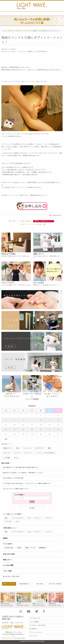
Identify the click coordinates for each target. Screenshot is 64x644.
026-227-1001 (56, 605)
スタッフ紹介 (7, 571)
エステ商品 (7, 458)
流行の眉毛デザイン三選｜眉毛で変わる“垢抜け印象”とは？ (21, 467)
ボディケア (7, 453)
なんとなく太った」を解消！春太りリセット (16, 489)
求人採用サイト (34, 629)
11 (6, 425)
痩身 (49, 448)
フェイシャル (27, 448)
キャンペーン (28, 453)
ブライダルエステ (35, 618)
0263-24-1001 (9, 638)
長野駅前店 (42, 548)
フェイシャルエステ (18, 518)
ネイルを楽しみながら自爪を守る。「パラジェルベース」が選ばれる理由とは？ (27, 483)
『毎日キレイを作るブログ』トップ (44, 221)
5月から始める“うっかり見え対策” (13, 478)
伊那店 (19, 548)
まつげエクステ (39, 448)
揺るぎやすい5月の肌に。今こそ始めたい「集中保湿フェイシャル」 (23, 473)
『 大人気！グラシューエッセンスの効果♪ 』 (32, 224)
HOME (32, 508)
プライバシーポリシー (36, 632)
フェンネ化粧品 (34, 622)
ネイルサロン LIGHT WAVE (37, 625)
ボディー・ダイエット (34, 518)
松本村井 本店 (9, 548)
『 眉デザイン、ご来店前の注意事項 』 (21, 221)
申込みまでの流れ (9, 554)
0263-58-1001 (8, 605)
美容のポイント (8, 448)
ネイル (16, 458)
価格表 (5, 538)
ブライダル (8, 522)
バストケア (17, 453)
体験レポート (7, 560)
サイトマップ (33, 636)
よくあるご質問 (8, 565)
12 (15, 425)
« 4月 (6, 439)
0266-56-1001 (40, 605)
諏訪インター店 (30, 548)
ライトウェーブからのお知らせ (45, 453)
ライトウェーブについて (11, 576)
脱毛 (18, 448)
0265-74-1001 (24, 605)
